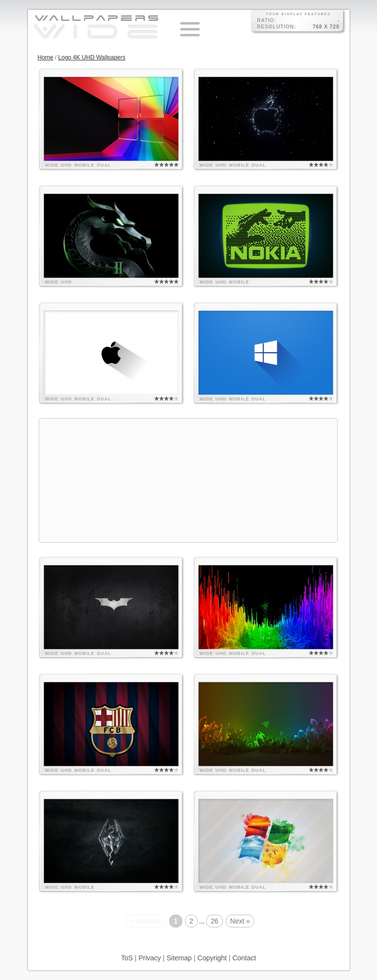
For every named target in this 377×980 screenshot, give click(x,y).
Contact (244, 958)
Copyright (212, 958)
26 (215, 921)
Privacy (150, 958)
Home (46, 57)
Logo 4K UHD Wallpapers (92, 57)
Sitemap (179, 958)
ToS (127, 958)
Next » (240, 921)
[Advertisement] (188, 480)
